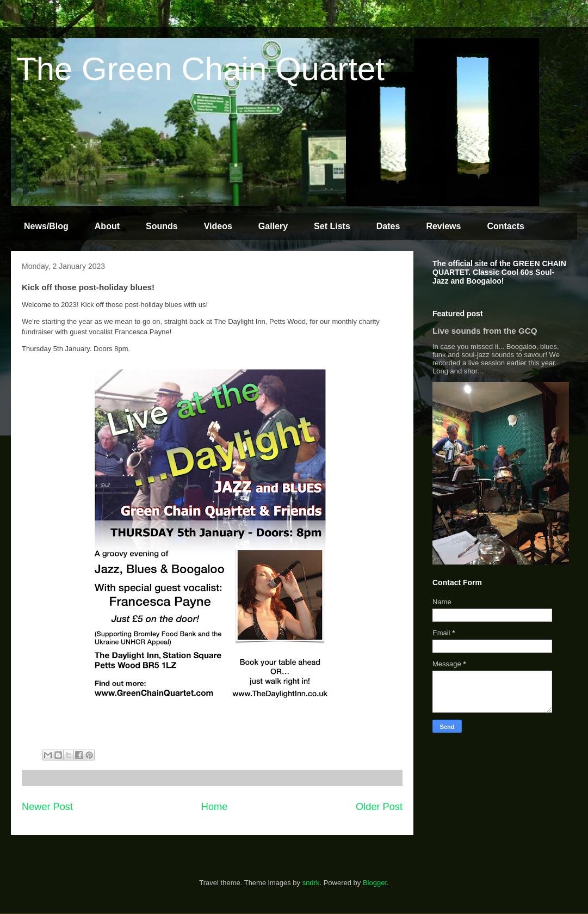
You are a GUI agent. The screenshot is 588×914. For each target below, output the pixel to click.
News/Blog (46, 226)
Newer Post (47, 807)
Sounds (162, 226)
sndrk (311, 883)
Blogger (375, 883)
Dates (388, 226)
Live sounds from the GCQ (485, 331)
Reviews (443, 226)
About (107, 226)
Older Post (379, 807)
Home (215, 807)
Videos (218, 226)
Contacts (505, 226)
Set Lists (332, 226)
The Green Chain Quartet (200, 69)
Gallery (273, 226)
